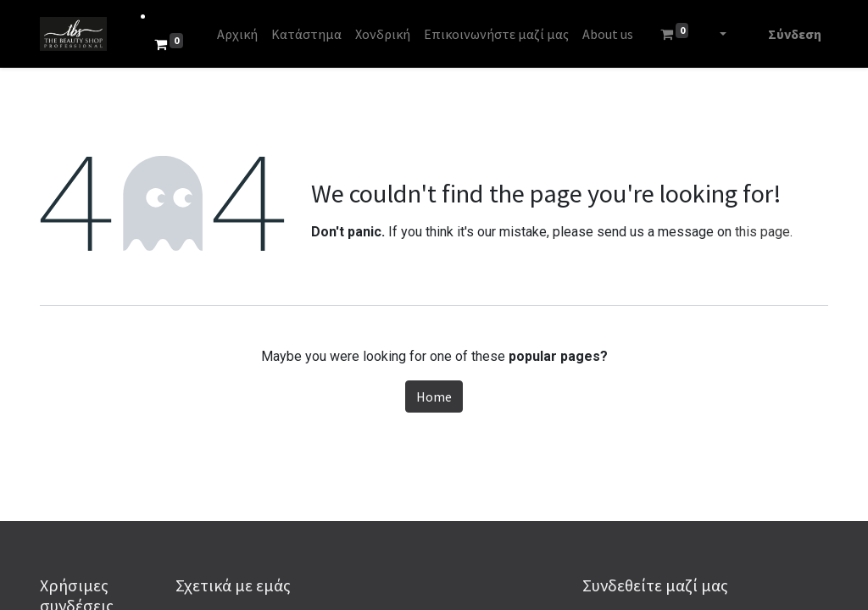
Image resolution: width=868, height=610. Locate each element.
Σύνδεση (795, 34)
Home (434, 396)
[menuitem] (237, 34)
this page (762, 232)
